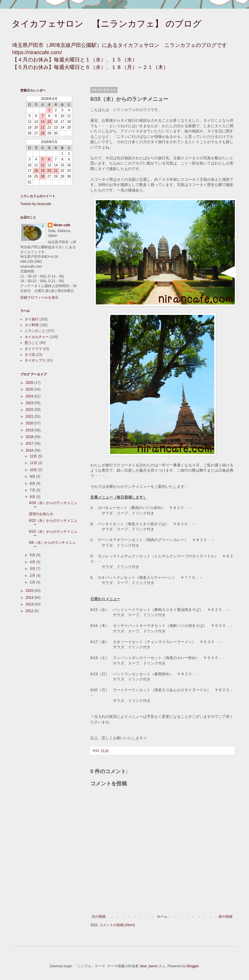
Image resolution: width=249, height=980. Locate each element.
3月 (33, 569)
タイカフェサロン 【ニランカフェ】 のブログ (107, 24)
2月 (33, 576)
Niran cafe (62, 225)
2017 (30, 444)
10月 (34, 470)
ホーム (162, 917)
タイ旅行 (32, 319)
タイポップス (35, 360)
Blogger (193, 966)
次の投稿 (99, 917)
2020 (30, 423)
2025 (30, 389)
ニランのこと (35, 331)
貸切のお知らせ (41, 514)
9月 (33, 477)
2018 (30, 437)
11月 (34, 463)
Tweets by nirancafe (36, 204)
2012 (30, 611)
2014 (30, 598)
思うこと (32, 343)
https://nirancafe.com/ (37, 52)
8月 (33, 483)
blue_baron (149, 966)
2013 (30, 604)
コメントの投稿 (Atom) (117, 925)
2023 (30, 403)
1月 (33, 582)
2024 (30, 396)
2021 (30, 417)
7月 (33, 490)
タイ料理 (32, 325)
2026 (30, 383)
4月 (33, 562)
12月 (34, 456)
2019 (30, 430)
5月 (33, 555)
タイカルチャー (37, 337)
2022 (30, 410)
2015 (30, 591)
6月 (33, 497)
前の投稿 (226, 917)
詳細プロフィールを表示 (39, 298)
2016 (30, 450)
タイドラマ (33, 349)
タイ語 (30, 355)
